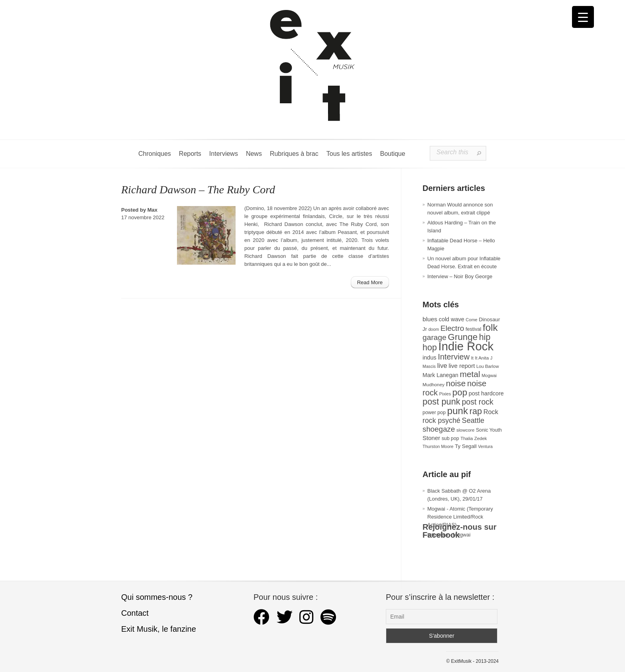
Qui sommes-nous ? (157, 597)
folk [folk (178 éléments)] (490, 327)
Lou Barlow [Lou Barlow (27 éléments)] (488, 366)
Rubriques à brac (294, 154)
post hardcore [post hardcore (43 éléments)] (486, 393)
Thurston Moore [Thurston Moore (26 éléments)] (438, 446)
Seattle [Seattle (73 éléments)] (473, 420)
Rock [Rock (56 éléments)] (491, 412)
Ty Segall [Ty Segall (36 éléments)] (466, 446)
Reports (190, 154)
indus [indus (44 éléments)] (429, 358)
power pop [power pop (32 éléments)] (434, 413)
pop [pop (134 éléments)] (460, 392)
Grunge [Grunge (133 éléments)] (463, 337)
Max (152, 210)
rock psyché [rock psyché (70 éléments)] (441, 420)
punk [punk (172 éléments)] (458, 411)
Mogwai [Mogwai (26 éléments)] (489, 375)
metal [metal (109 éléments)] (470, 374)
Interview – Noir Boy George (460, 276)
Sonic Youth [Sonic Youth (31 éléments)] (489, 430)
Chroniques (155, 154)
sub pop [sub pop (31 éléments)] (450, 438)
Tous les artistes (349, 154)
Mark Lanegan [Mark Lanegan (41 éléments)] (440, 375)
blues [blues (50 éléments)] (430, 319)
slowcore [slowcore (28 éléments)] (465, 430)
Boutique (392, 154)
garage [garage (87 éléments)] (434, 337)
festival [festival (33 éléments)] (473, 329)
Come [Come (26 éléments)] (471, 320)
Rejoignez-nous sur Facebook (460, 531)
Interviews (224, 154)
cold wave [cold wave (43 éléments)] (452, 319)
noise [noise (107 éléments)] (456, 383)
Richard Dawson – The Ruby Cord (198, 190)
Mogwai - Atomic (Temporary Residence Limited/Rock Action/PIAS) (460, 517)
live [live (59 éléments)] (442, 366)
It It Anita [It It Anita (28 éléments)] (480, 358)
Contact (135, 613)
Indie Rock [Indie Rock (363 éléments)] (466, 346)
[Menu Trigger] (583, 17)
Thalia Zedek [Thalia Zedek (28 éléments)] (474, 438)
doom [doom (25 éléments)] (434, 329)
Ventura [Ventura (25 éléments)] (485, 446)
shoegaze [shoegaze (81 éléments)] (439, 429)
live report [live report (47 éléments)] (462, 366)
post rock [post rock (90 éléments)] (477, 402)
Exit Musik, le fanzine (159, 629)
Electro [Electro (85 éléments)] (452, 328)
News (254, 154)
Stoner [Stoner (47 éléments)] (431, 438)
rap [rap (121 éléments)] (476, 411)
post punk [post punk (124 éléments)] (441, 402)
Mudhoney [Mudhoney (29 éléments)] (433, 385)
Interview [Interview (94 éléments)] (454, 357)
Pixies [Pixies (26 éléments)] (445, 394)
